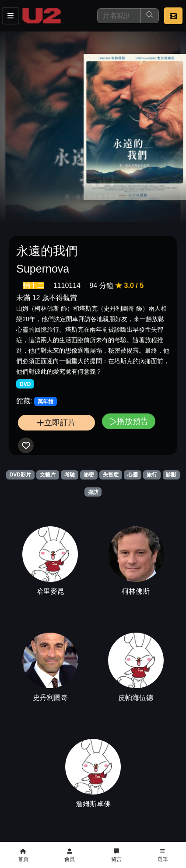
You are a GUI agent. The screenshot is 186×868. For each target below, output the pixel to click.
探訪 (93, 492)
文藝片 (48, 475)
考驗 (70, 475)
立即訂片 (56, 422)
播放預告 (129, 421)
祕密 (89, 475)
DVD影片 (20, 475)
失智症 (111, 475)
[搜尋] (119, 16)
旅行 (152, 475)
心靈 (133, 475)
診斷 (171, 475)
